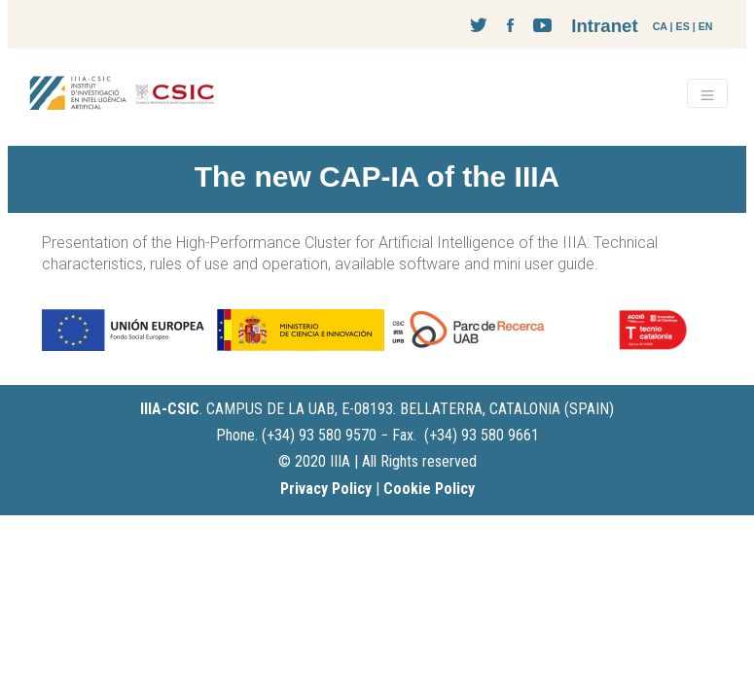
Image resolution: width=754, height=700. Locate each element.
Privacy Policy (326, 489)
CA (660, 26)
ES (683, 26)
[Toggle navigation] (707, 93)
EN (706, 26)
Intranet (604, 26)
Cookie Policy (429, 489)
